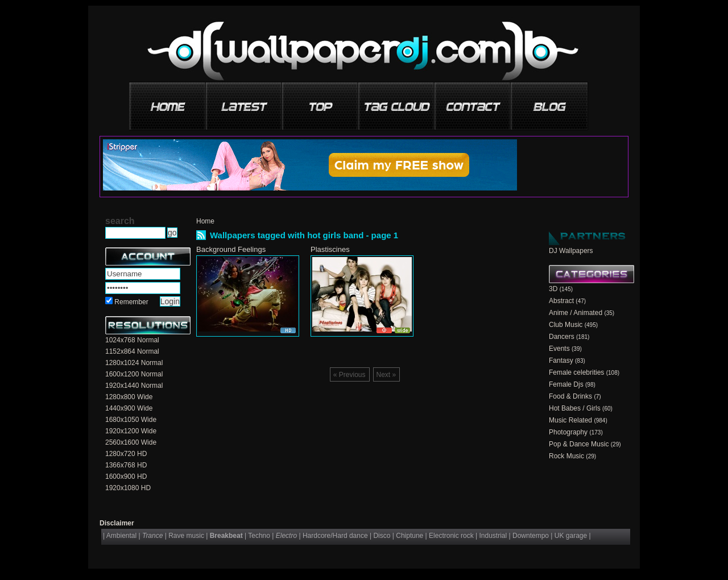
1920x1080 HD (128, 488)
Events (559, 349)
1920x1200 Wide (131, 431)
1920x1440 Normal (134, 386)
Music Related (570, 420)
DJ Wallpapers (571, 251)
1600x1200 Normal (134, 374)
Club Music (566, 325)
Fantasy (561, 361)
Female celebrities (576, 372)
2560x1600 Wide (131, 442)
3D (553, 289)
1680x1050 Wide (131, 420)
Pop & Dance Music (579, 444)
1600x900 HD (126, 477)
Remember (131, 302)
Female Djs (566, 384)
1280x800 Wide (129, 397)
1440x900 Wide (129, 408)
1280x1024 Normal (134, 363)
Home (205, 221)
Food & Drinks (570, 396)
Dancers (562, 337)
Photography (568, 432)
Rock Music (566, 456)
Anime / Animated (576, 313)
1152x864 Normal (132, 351)
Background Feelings (231, 249)
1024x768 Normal (132, 340)
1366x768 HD (126, 465)
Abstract (561, 301)
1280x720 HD (126, 454)
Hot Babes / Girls (575, 408)
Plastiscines (330, 249)
